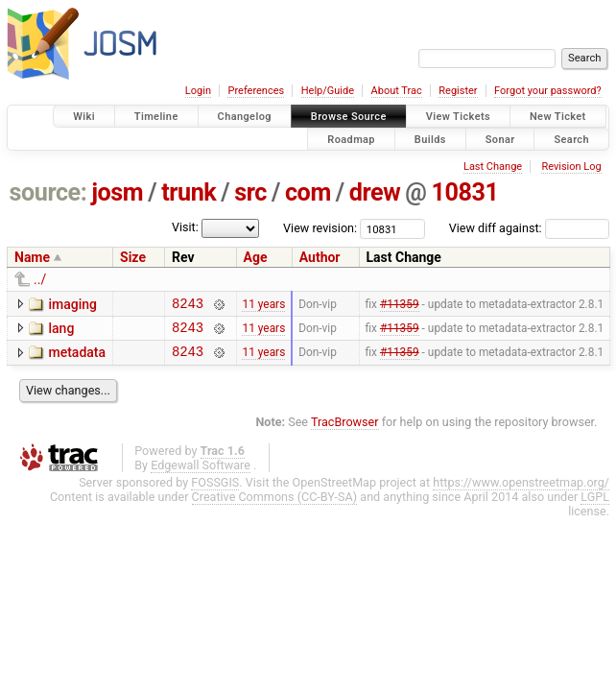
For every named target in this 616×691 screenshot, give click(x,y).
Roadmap (351, 139)
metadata (77, 358)
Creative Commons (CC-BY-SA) (275, 505)
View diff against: (529, 228)
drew (375, 192)
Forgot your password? (548, 91)
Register (458, 91)
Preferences (256, 91)
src (250, 192)
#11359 (400, 305)
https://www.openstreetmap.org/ (521, 491)
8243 (188, 306)
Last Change (493, 167)
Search (571, 139)
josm (117, 192)
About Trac (397, 91)
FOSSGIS (215, 491)
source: (48, 192)
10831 (464, 192)
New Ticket (558, 117)
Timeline (156, 117)
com (308, 192)
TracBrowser (345, 430)
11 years (263, 305)
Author (320, 257)
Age (256, 257)
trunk (189, 192)
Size (133, 257)
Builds (430, 139)
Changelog (245, 117)
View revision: (320, 228)
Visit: (185, 227)
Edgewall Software (201, 474)
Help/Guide (328, 91)
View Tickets (458, 117)
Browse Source (349, 117)
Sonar (500, 139)
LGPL (595, 505)
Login (198, 91)
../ (40, 279)
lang (61, 331)
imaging (72, 304)
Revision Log (571, 167)
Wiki (84, 117)
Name (32, 257)
